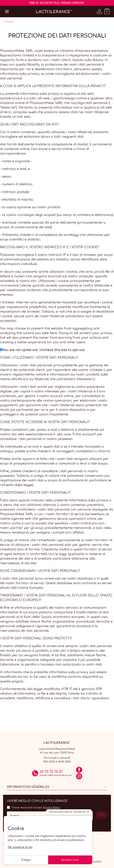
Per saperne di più (20, 847)
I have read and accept (36, 808)
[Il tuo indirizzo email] (50, 816)
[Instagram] (79, 778)
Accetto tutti (70, 860)
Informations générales (28, 787)
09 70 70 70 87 (51, 772)
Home (9, 22)
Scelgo (26, 860)
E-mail (15, 816)
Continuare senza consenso (67, 812)
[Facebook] (79, 771)
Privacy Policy (52, 808)
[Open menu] (7, 12)
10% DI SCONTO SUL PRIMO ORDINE (57, 3)
